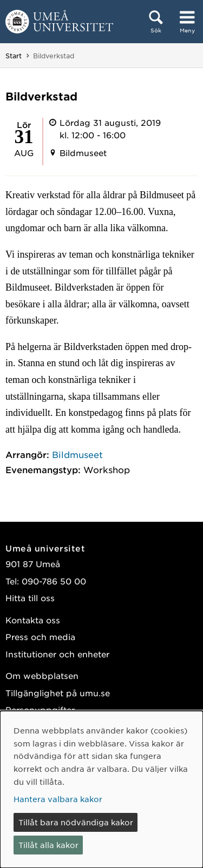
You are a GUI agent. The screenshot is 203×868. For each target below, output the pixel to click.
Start (14, 56)
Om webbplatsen (42, 675)
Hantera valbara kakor (58, 799)
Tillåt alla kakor (48, 845)
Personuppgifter (40, 709)
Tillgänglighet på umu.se (58, 693)
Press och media (40, 637)
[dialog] (101, 789)
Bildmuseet (77, 454)
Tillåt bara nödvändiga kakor (76, 822)
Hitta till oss (30, 598)
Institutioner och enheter (57, 654)
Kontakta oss (33, 620)
